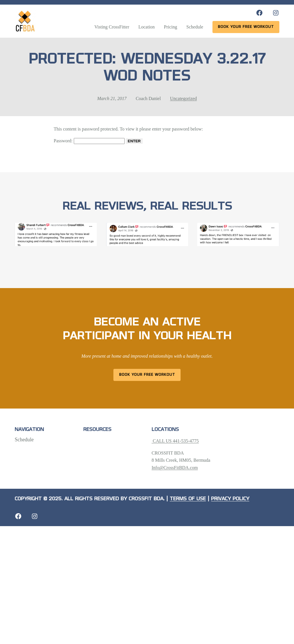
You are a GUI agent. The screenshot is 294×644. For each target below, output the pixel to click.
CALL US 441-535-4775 (175, 441)
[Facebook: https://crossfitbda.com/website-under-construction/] (18, 516)
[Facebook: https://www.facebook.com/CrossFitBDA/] (259, 13)
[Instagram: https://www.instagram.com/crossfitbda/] (276, 13)
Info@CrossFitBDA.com (175, 468)
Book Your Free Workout (147, 375)
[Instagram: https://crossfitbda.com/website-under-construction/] (35, 516)
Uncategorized (183, 98)
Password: (89, 141)
